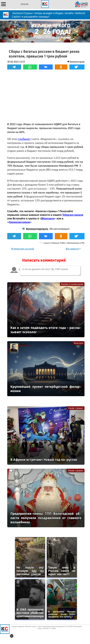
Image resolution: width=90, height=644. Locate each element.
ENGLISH (25, 4)
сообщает (24, 139)
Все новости (72, 249)
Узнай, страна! (76, 408)
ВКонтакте (48, 218)
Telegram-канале (73, 215)
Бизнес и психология (72, 284)
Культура (79, 343)
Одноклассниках (19, 222)
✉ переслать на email (23, 249)
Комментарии (77, 62)
